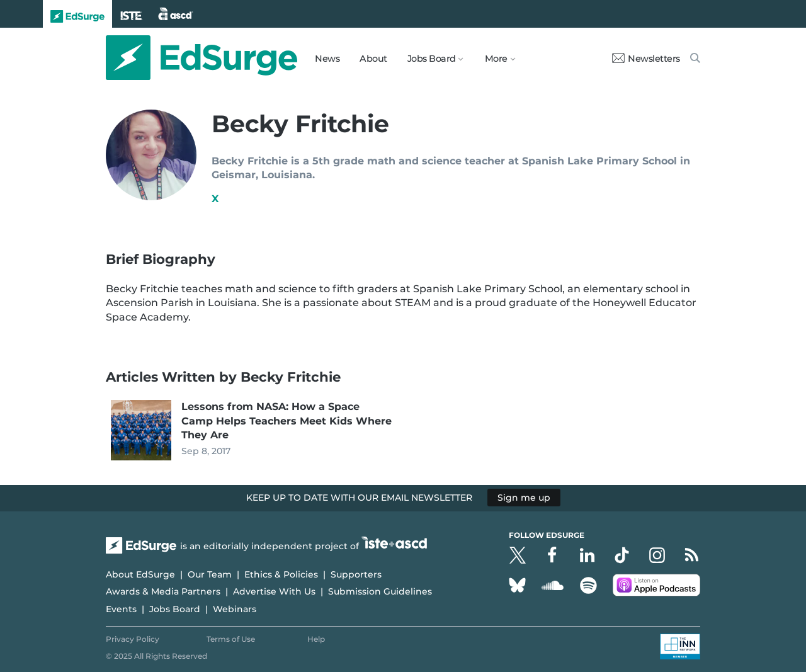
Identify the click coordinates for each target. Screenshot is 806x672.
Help (316, 639)
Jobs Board (175, 609)
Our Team (210, 574)
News (327, 59)
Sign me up (524, 498)
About (373, 59)
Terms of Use (231, 639)
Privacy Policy (133, 639)
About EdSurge (140, 574)
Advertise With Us (274, 591)
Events (121, 609)
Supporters (356, 574)
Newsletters (646, 59)
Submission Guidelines (380, 591)
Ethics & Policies (281, 574)
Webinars (235, 609)
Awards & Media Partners (163, 591)
